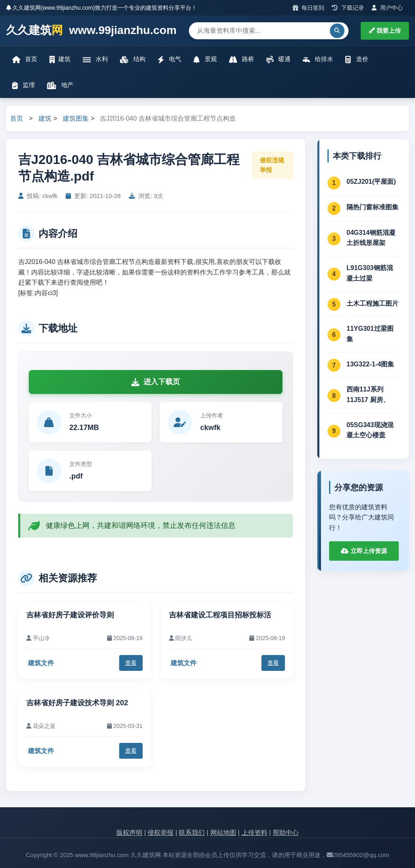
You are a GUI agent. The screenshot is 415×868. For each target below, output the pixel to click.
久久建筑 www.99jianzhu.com (91, 31)
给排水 (318, 59)
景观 (205, 59)
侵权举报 (160, 833)
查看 (131, 663)
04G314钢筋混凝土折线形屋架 (371, 238)
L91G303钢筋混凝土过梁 (370, 273)
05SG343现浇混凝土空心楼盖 (370, 430)
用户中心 (387, 8)
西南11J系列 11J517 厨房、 (368, 395)
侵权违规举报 (272, 165)
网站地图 (223, 833)
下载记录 (348, 8)
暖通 (278, 59)
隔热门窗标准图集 (372, 207)
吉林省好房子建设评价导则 (70, 615)
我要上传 (385, 31)
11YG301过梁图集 (370, 334)
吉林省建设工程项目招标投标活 (220, 615)
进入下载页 (156, 382)
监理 (24, 85)
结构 (133, 59)
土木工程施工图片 (372, 303)
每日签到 (309, 8)
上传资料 (255, 833)
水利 (95, 59)
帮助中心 (286, 833)
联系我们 (192, 833)
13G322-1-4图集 (370, 364)
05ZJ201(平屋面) (371, 182)
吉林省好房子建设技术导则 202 (77, 703)
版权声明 (129, 833)
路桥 (242, 59)
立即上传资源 (364, 551)
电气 (169, 59)
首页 (25, 59)
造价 (357, 59)
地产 (60, 85)
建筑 (60, 59)
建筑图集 (76, 118)
